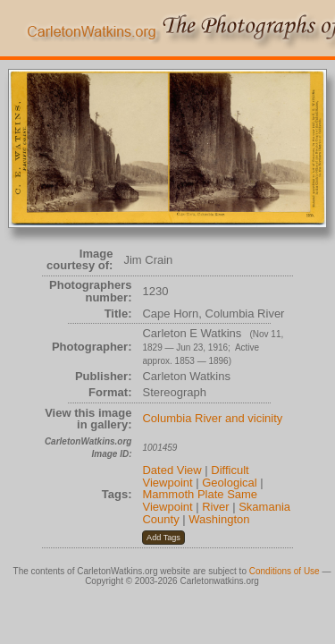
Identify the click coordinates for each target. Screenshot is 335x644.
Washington (219, 519)
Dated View (172, 470)
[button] (163, 538)
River (215, 507)
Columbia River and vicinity (212, 418)
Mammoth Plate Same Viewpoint (200, 500)
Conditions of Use (285, 571)
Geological (229, 483)
